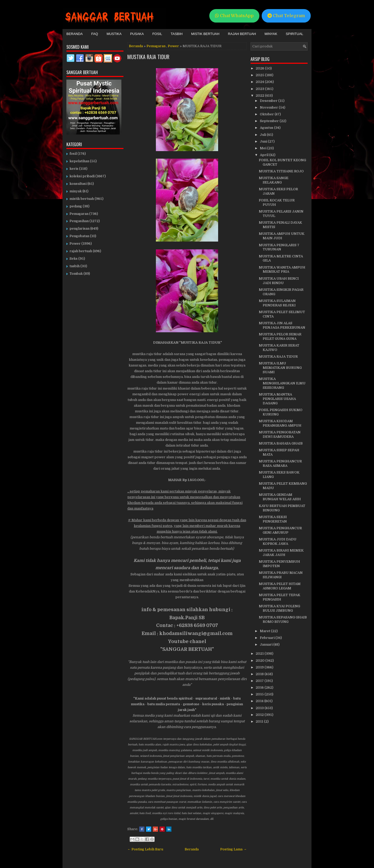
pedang (76, 206)
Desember (269, 101)
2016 (260, 687)
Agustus (267, 128)
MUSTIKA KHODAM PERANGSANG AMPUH (280, 423)
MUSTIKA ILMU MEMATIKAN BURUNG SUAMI (280, 368)
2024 (260, 82)
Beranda (75, 34)
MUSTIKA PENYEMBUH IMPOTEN (279, 564)
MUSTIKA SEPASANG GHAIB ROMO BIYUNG (283, 619)
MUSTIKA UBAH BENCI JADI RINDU (279, 281)
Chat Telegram (286, 16)
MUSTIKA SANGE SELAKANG (274, 180)
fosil (73, 154)
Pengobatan (79, 236)
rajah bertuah (81, 251)
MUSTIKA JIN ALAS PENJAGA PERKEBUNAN (282, 325)
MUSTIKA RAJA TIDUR (148, 57)
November (269, 107)
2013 (260, 708)
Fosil (157, 34)
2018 (260, 674)
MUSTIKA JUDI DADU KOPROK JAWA (278, 541)
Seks (74, 259)
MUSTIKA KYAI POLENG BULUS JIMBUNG (279, 608)
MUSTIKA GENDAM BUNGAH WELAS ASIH (280, 497)
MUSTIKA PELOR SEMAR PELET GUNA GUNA (280, 336)
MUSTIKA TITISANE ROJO (281, 171)
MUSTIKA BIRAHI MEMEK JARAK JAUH (281, 553)
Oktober (267, 114)
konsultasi (78, 184)
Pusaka (137, 34)
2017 (260, 681)
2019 (260, 667)
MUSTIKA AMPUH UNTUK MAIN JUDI (282, 236)
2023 (260, 89)
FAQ (95, 34)
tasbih (75, 266)
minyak (76, 191)
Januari (267, 644)
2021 (260, 654)
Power (173, 46)
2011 (260, 721)
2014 (260, 701)
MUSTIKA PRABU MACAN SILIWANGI (281, 575)
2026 (260, 68)
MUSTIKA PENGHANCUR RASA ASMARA (280, 463)
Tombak (76, 274)
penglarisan (79, 228)
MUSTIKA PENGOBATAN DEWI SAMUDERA (280, 434)
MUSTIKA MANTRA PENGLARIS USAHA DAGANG (277, 399)
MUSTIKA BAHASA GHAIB (281, 443)
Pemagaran (156, 46)
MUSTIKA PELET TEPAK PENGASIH (280, 597)
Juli (263, 135)
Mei (264, 148)
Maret (265, 631)
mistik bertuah (82, 199)
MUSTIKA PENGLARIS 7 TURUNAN (279, 247)
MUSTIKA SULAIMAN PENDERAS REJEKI (277, 303)
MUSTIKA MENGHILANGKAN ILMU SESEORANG (282, 383)
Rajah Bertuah (242, 34)
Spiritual (295, 34)
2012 (260, 715)
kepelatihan (79, 161)
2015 (260, 694)
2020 (261, 661)
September (270, 121)
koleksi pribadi (82, 176)
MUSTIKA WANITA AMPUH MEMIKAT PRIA (282, 270)
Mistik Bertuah (205, 34)
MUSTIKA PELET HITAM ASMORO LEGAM (280, 586)
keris (74, 169)
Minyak (271, 34)
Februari (268, 638)
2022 (260, 96)
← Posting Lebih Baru (145, 849)
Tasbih (177, 34)
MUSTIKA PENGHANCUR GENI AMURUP (280, 530)
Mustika (114, 34)
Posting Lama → (233, 849)
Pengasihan (79, 221)
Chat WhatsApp (234, 16)
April (265, 155)
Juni (264, 141)
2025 (260, 75)
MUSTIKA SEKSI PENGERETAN (273, 519)
